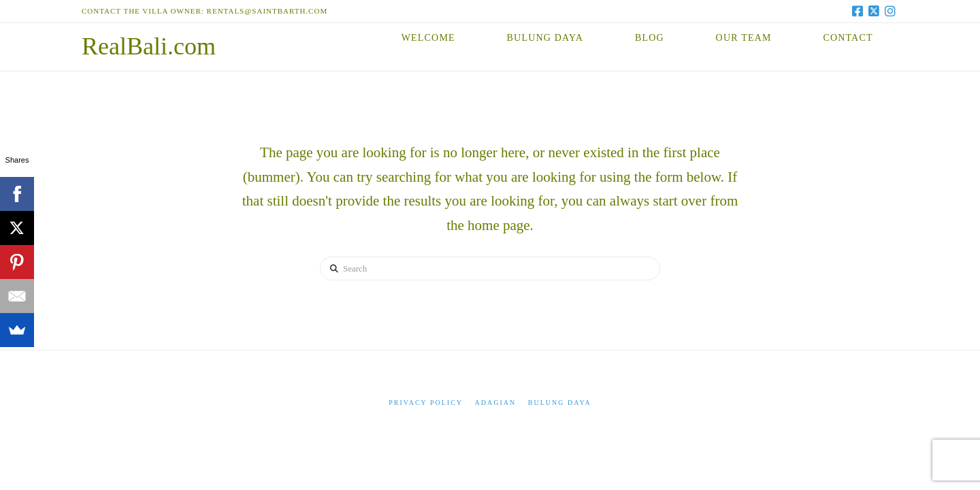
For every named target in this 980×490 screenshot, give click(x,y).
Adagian (496, 403)
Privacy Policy (426, 403)
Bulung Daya (560, 403)
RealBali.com (149, 46)
